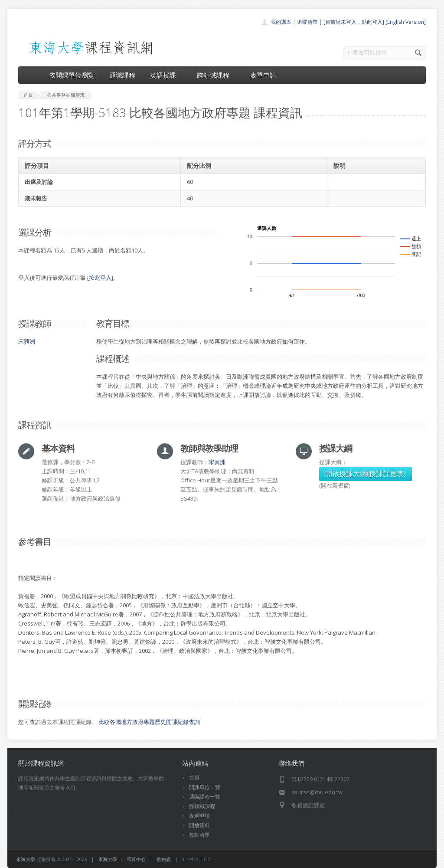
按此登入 (100, 278)
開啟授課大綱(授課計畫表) (366, 474)
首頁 (194, 778)
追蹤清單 (307, 22)
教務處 (164, 859)
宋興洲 (27, 341)
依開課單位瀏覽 (72, 75)
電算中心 (136, 859)
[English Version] (406, 22)
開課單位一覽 (205, 787)
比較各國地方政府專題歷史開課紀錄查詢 (149, 722)
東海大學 (26, 859)
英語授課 (166, 75)
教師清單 (199, 835)
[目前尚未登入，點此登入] (354, 22)
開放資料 (199, 825)
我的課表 (281, 22)
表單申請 (263, 75)
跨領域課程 (216, 75)
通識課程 (122, 75)
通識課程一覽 (205, 797)
